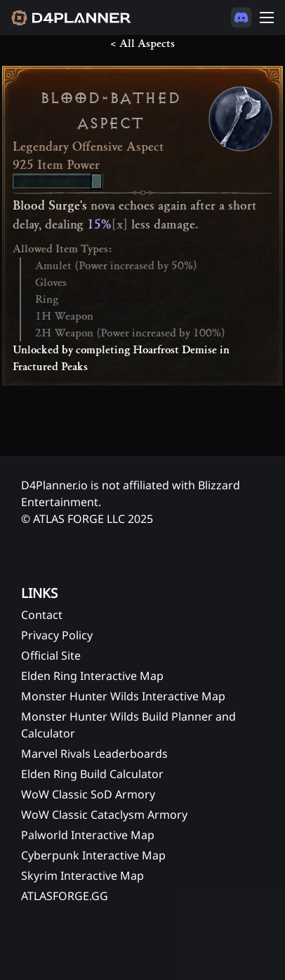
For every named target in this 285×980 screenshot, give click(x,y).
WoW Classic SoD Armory (88, 794)
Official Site (51, 655)
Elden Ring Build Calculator (92, 774)
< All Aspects (142, 43)
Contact (42, 615)
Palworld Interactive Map (88, 835)
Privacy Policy (57, 635)
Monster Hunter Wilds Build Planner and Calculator (128, 725)
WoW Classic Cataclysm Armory (104, 815)
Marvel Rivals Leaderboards (94, 754)
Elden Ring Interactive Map (92, 676)
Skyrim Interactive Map (82, 876)
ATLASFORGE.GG (65, 896)
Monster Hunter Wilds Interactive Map (123, 696)
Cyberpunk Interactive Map (93, 855)
